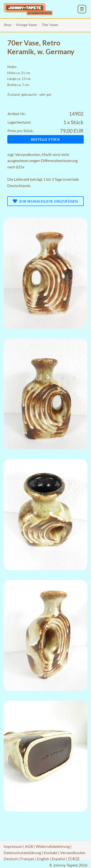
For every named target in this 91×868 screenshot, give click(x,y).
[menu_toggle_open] (82, 9)
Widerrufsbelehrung (53, 846)
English (43, 859)
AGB (29, 846)
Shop (8, 25)
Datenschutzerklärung (22, 853)
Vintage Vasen (26, 25)
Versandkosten (28, 154)
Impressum (13, 846)
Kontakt (51, 853)
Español (59, 859)
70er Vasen (50, 25)
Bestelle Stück (45, 139)
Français (27, 859)
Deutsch (11, 859)
